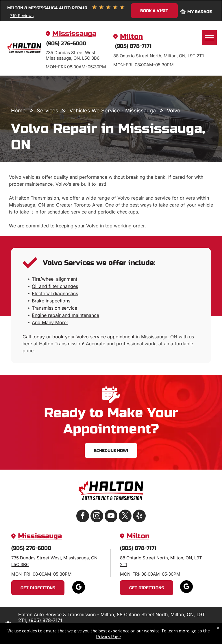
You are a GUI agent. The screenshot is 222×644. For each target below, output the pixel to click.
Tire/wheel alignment (54, 279)
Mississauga (74, 34)
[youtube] (111, 517)
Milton (131, 37)
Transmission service (54, 308)
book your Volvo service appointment (93, 337)
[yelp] (139, 517)
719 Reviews (22, 15)
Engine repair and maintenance (65, 315)
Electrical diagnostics (55, 293)
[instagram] (97, 517)
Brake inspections (51, 301)
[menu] (209, 38)
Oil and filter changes (55, 286)
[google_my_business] (79, 588)
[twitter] (125, 517)
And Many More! (50, 322)
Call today (34, 337)
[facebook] (83, 517)
